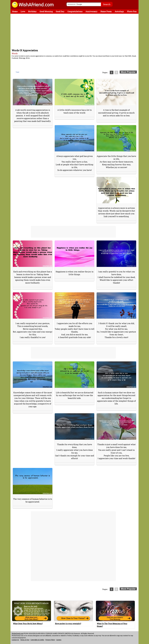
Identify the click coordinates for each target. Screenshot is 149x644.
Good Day (60, 11)
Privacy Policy (50, 640)
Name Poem (106, 11)
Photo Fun (132, 11)
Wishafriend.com (17, 633)
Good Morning (46, 11)
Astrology (119, 11)
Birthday (32, 11)
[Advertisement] (75, 31)
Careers (59, 640)
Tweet (17, 72)
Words (15, 53)
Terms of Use (25, 640)
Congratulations (75, 11)
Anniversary (91, 11)
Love (23, 11)
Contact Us (15, 640)
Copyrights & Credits (37, 640)
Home (15, 11)
